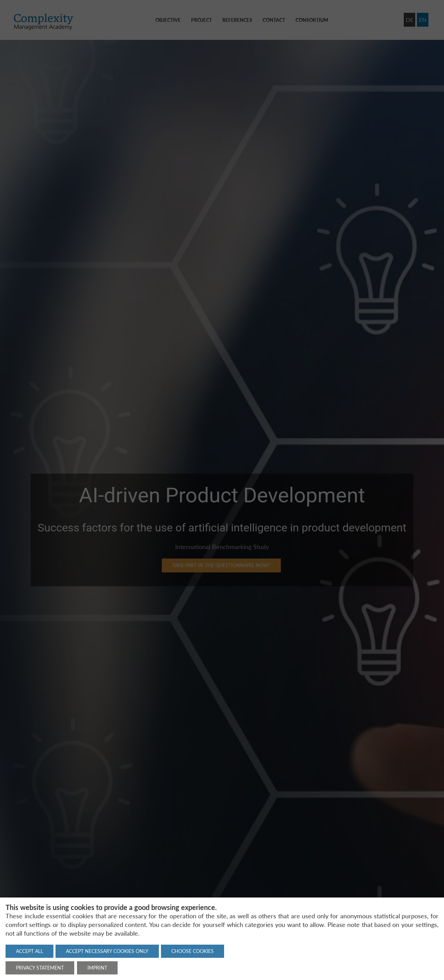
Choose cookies (193, 951)
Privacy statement (40, 968)
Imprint (97, 968)
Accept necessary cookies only (107, 951)
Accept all (29, 951)
